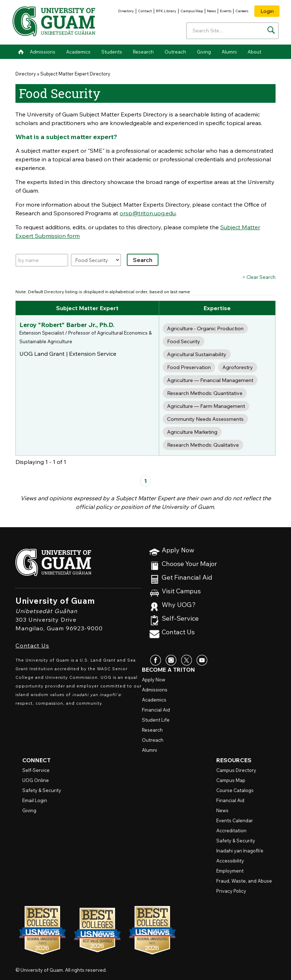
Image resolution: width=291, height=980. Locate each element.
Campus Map (192, 11)
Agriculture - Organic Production (205, 328)
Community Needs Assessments (205, 419)
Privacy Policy (231, 891)
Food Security (184, 341)
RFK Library (166, 11)
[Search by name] (42, 260)
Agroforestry (238, 367)
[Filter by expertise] (96, 260)
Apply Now (178, 550)
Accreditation (231, 831)
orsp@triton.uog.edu (148, 213)
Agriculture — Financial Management (210, 380)
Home (21, 52)
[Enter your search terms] (233, 31)
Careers (242, 11)
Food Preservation (189, 367)
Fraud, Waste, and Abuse (244, 881)
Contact (145, 11)
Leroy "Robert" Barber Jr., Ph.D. (66, 324)
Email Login (35, 800)
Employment (230, 871)
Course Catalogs (235, 790)
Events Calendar (235, 820)
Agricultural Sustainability (197, 354)
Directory (126, 11)
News (211, 11)
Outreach (175, 52)
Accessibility (230, 861)
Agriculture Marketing (192, 432)
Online (36, 780)
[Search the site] (271, 30)
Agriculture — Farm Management (206, 406)
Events (226, 11)
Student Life (156, 720)
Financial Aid (156, 710)
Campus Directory (236, 770)
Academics (78, 52)
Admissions (43, 52)
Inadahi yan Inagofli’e (240, 851)
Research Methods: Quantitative (205, 393)
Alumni (229, 52)
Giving (204, 52)
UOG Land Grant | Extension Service (68, 353)
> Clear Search (259, 277)
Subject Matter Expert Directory (75, 74)
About (254, 52)
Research (143, 52)
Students (112, 52)
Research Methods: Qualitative (203, 445)
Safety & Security (42, 790)
